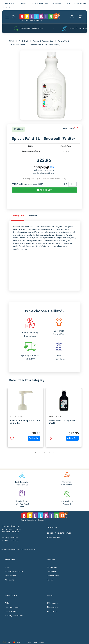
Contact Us (52, 572)
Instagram (52, 608)
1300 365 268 (80, 4)
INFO (44, 168)
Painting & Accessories (43, 41)
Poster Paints (19, 45)
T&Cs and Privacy (12, 608)
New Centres (10, 576)
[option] (25, 419)
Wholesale (57, 4)
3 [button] (45, 452)
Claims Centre (53, 576)
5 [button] (54, 452)
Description (17, 216)
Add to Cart (45, 190)
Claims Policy (11, 612)
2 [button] (40, 452)
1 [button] (35, 452)
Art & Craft (23, 41)
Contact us (52, 528)
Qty (65, 184)
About (23, 4)
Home (11, 41)
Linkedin (52, 612)
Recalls (50, 580)
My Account (52, 568)
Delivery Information (14, 616)
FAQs (68, 4)
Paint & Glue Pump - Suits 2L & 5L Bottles (25, 422)
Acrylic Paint (63, 41)
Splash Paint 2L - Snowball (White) (45, 45)
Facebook (52, 603)
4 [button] (49, 452)
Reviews (33, 216)
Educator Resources (39, 4)
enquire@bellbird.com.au (59, 533)
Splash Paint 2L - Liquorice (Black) (62, 422)
